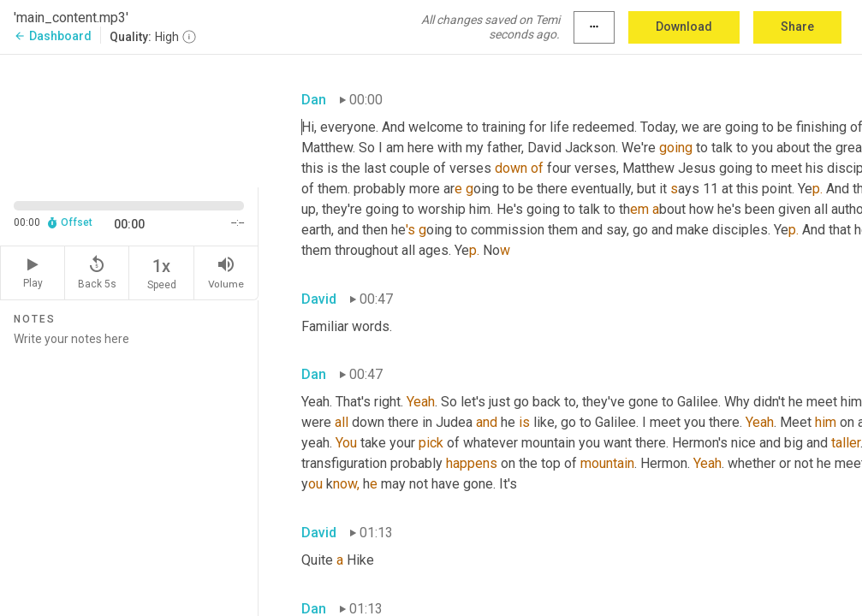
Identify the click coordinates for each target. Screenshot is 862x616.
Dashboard (53, 36)
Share (797, 27)
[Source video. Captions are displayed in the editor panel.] (129, 119)
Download (684, 27)
